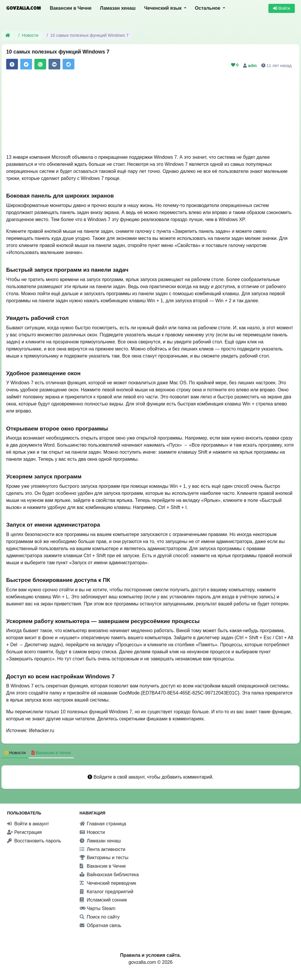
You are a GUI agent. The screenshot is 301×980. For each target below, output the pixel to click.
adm (253, 66)
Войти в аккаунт (28, 824)
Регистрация (24, 832)
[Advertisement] (150, 113)
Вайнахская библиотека (109, 875)
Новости (30, 35)
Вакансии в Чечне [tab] (51, 753)
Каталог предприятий (107, 892)
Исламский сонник (103, 900)
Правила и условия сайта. (150, 955)
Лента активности (103, 849)
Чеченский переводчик (108, 883)
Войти (281, 8)
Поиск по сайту (100, 917)
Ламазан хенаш (118, 8)
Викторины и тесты (104, 858)
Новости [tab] (15, 753)
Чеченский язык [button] (163, 8)
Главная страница (103, 824)
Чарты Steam (98, 908)
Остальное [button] (208, 8)
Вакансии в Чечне (71, 8)
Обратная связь (101, 925)
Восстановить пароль (34, 841)
